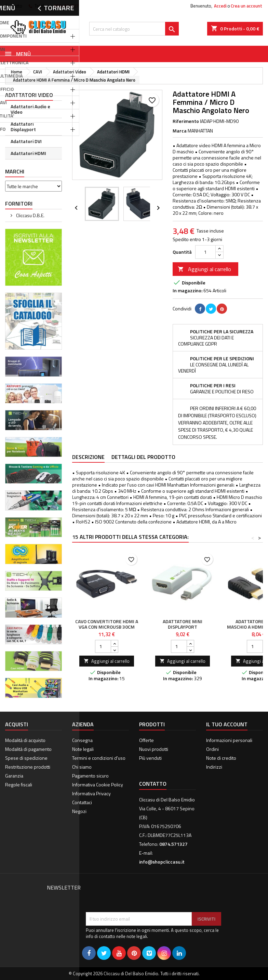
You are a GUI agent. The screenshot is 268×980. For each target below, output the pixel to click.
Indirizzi (214, 767)
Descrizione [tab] (88, 457)
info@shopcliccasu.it (162, 862)
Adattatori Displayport (23, 127)
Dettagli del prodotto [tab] (143, 457)
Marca (180, 131)
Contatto (14, 6)
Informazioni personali (229, 740)
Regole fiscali (19, 785)
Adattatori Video (29, 95)
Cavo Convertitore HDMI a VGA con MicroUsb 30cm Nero (107, 627)
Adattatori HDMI (28, 153)
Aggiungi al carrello (204, 269)
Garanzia (14, 776)
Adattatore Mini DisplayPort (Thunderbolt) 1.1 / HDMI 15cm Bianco (183, 629)
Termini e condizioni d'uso (99, 758)
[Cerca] (134, 29)
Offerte (146, 740)
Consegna (82, 740)
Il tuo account (227, 724)
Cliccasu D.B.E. (30, 215)
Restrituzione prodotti (28, 767)
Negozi (79, 811)
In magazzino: (187, 291)
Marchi (15, 171)
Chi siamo (82, 767)
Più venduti (150, 758)
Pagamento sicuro (90, 776)
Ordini (212, 749)
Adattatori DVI (26, 141)
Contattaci (82, 802)
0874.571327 (66, 6)
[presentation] (138, 895)
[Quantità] (205, 252)
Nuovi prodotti (154, 749)
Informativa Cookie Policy (98, 785)
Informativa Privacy (91, 793)
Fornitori (19, 204)
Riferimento (186, 121)
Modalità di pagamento (28, 749)
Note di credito (221, 758)
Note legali (83, 749)
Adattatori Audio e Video (30, 109)
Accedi (220, 6)
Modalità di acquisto (25, 740)
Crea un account (246, 6)
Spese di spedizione (26, 758)
